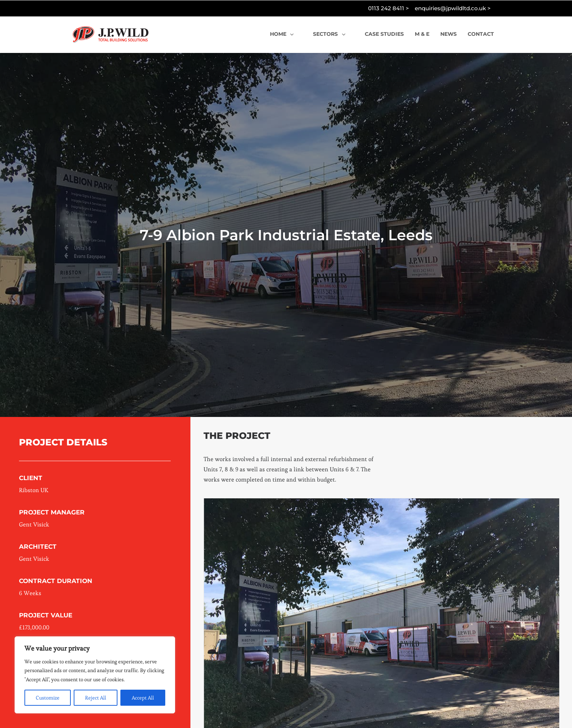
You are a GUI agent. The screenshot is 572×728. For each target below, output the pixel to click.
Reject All (96, 698)
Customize (48, 698)
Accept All (143, 698)
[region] (95, 675)
